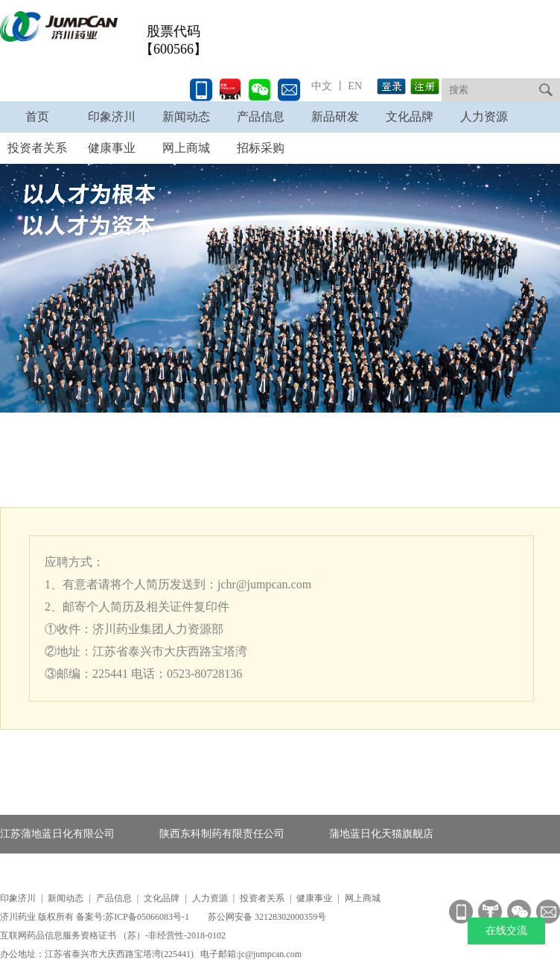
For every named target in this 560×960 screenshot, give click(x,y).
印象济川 (112, 117)
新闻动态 (186, 117)
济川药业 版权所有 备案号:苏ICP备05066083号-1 (96, 917)
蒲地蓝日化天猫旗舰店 (381, 834)
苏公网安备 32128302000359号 (267, 917)
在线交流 (506, 931)
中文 (322, 86)
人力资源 (484, 117)
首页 (37, 117)
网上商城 (363, 898)
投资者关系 (262, 898)
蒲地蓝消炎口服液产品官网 (63, 872)
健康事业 (314, 898)
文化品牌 (410, 117)
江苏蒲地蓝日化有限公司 (57, 834)
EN (354, 86)
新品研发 (335, 117)
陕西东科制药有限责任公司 (222, 834)
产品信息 (261, 117)
